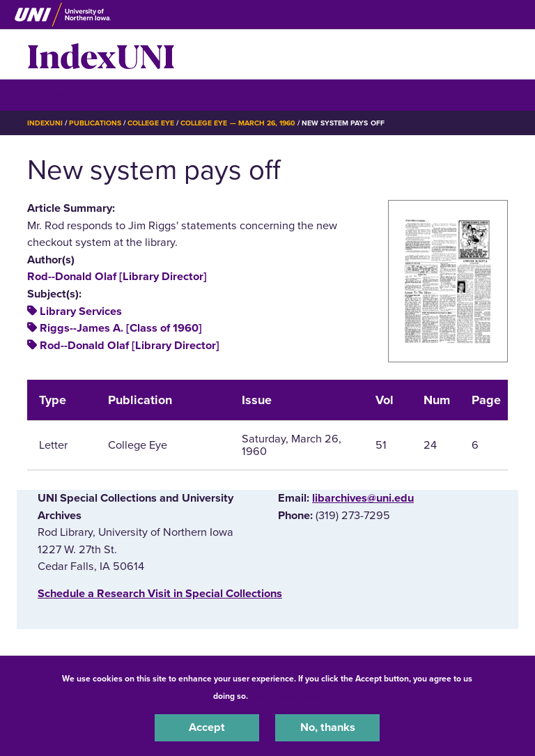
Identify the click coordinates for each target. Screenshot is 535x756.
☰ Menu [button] (52, 94)
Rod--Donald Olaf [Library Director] (117, 277)
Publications (95, 123)
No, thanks (328, 727)
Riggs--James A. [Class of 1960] (121, 328)
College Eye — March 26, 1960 (238, 123)
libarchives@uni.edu (363, 498)
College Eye (151, 123)
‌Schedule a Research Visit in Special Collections (160, 594)
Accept (207, 727)
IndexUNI (101, 54)
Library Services (81, 311)
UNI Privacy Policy (287, 696)
